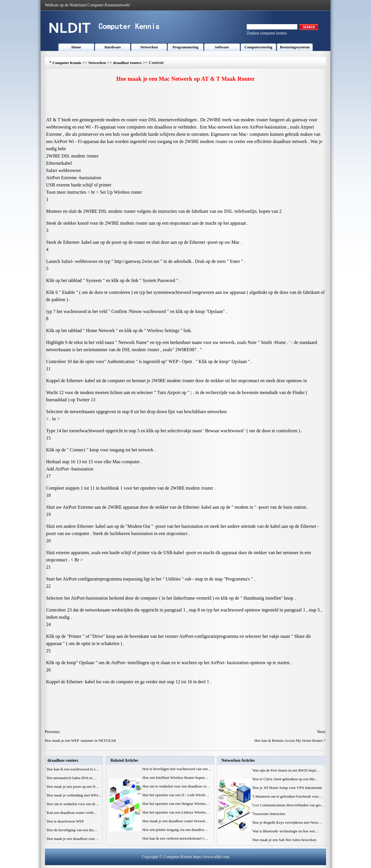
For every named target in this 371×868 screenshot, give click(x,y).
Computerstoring (258, 47)
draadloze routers (127, 63)
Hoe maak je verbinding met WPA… (74, 795)
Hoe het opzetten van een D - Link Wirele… (176, 795)
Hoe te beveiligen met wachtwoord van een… (177, 769)
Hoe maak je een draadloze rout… (72, 839)
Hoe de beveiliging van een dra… (72, 830)
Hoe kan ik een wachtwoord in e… (73, 769)
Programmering (185, 47)
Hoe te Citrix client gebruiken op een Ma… (285, 779)
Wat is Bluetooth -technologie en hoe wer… (286, 831)
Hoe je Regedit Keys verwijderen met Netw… (288, 822)
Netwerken (149, 47)
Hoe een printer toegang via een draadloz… (175, 830)
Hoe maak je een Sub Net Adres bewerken (285, 840)
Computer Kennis (67, 63)
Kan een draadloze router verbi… (72, 813)
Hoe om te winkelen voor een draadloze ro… (176, 786)
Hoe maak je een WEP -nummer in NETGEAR (81, 740)
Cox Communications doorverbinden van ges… (289, 805)
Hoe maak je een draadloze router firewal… (175, 821)
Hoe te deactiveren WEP (66, 821)
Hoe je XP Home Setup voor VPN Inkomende (288, 788)
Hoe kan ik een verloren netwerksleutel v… (175, 838)
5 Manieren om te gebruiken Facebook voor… (288, 796)
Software (222, 47)
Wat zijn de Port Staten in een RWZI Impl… (286, 770)
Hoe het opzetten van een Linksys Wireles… (176, 812)
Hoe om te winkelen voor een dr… (73, 804)
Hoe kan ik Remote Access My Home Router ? (290, 740)
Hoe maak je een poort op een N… (73, 786)
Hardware (113, 47)
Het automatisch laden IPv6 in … (72, 778)
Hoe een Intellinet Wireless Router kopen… (175, 778)
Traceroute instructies (270, 814)
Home (76, 47)
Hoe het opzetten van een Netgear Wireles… (176, 804)
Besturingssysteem (295, 47)
